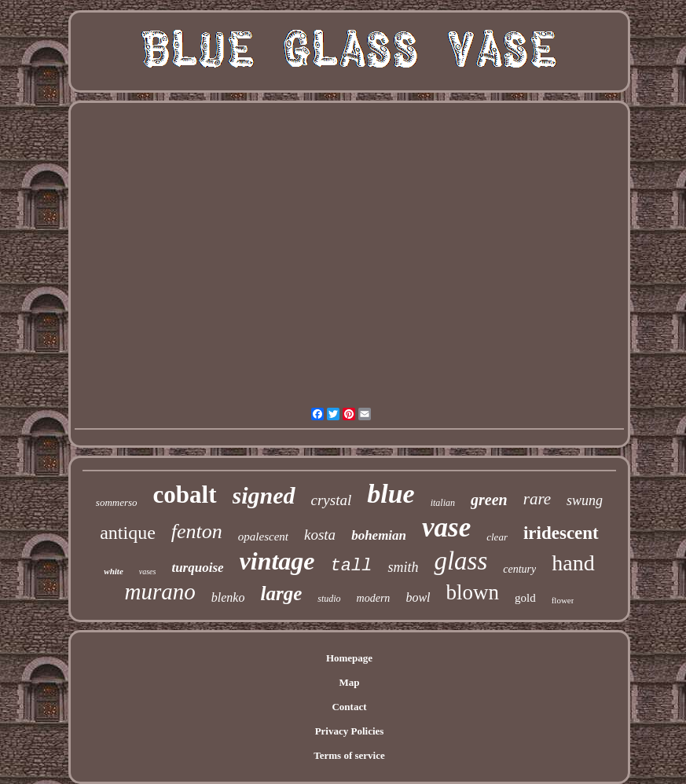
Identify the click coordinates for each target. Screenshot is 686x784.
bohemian (379, 535)
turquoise (197, 568)
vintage (277, 561)
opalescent (263, 537)
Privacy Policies (350, 731)
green (489, 500)
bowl (418, 597)
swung (585, 500)
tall (352, 566)
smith (403, 567)
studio (329, 599)
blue (391, 494)
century (519, 569)
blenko (228, 597)
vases (148, 572)
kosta (320, 535)
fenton (197, 531)
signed (264, 495)
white (113, 571)
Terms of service (349, 755)
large (281, 593)
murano (160, 592)
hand (573, 563)
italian (443, 503)
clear (497, 537)
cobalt (185, 495)
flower (563, 600)
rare (537, 499)
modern (374, 598)
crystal (332, 500)
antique (128, 533)
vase (446, 528)
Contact (349, 707)
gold (525, 598)
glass (460, 561)
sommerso (117, 502)
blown (473, 592)
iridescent (561, 533)
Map (349, 682)
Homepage (349, 658)
